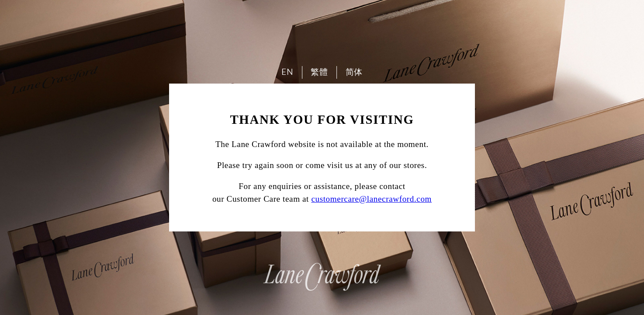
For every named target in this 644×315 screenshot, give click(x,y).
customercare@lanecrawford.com (371, 199)
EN (287, 72)
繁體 (319, 72)
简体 (354, 72)
